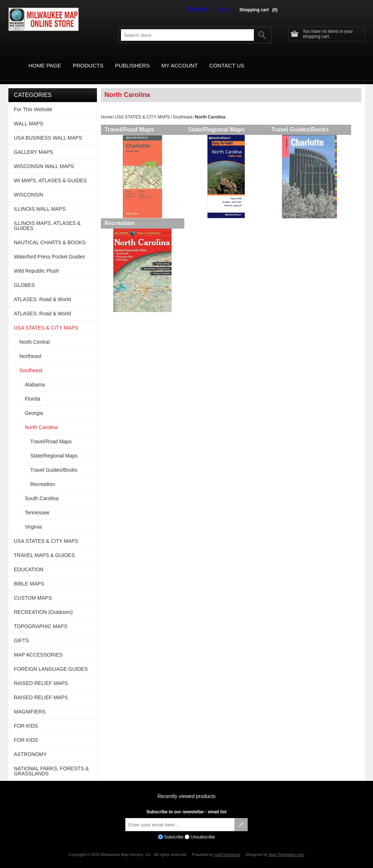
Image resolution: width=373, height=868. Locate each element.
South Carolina (42, 490)
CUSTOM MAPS (33, 589)
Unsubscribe (203, 829)
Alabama (35, 376)
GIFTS (21, 632)
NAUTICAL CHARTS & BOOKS (50, 234)
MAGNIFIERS (30, 703)
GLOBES (24, 277)
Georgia (34, 405)
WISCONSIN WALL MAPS (44, 158)
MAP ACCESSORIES (38, 646)
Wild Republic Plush (37, 262)
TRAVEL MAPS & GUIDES (44, 547)
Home (107, 109)
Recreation (120, 217)
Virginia (33, 518)
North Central (34, 334)
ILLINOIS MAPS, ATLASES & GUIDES (47, 217)
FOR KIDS (26, 717)
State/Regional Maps (219, 121)
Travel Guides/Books (305, 121)
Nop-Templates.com (287, 846)
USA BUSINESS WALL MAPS (48, 129)
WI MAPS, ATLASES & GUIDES (50, 172)
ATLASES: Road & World (42, 291)
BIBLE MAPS (29, 575)
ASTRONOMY (30, 746)
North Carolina (41, 419)
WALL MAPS (29, 115)
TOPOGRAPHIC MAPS (41, 618)
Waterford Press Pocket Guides (50, 248)
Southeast (182, 109)
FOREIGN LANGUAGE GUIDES (51, 661)
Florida (33, 390)
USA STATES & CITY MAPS (142, 109)
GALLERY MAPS (34, 144)
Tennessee (37, 504)
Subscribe (174, 829)
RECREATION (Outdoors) (43, 604)
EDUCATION (29, 561)
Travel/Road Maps (129, 121)
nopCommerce (227, 846)
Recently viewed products (186, 788)
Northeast (30, 348)
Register (203, 9)
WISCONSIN (29, 186)
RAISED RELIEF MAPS (41, 675)
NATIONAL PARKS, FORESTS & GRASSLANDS (51, 763)
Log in (226, 9)
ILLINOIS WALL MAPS (40, 201)
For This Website (33, 101)
